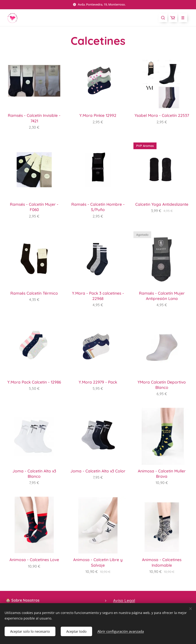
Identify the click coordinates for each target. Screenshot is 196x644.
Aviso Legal (124, 600)
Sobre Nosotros (25, 600)
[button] (163, 18)
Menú (181, 18)
